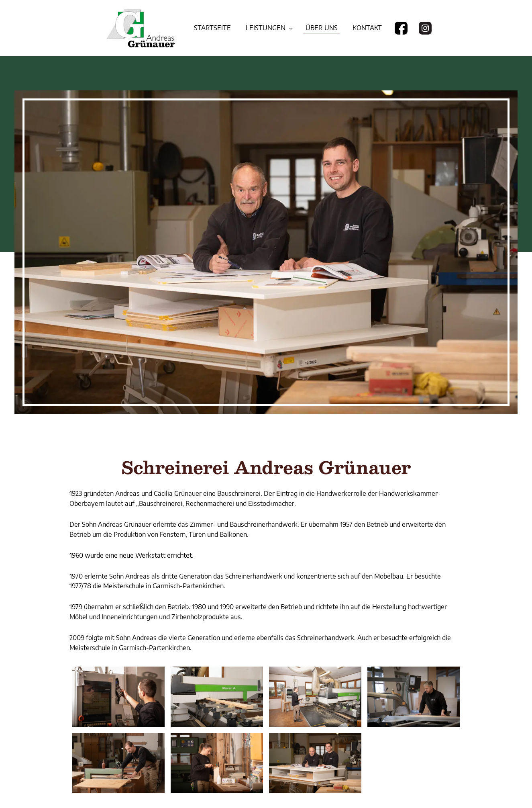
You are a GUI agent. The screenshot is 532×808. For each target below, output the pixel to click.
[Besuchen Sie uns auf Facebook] (401, 28)
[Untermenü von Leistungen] (291, 28)
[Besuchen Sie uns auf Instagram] (425, 28)
